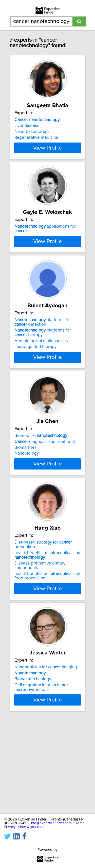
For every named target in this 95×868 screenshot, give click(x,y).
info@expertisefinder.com (51, 823)
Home (80, 823)
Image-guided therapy (35, 396)
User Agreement (32, 827)
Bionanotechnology (33, 756)
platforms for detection (43, 372)
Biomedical (41, 494)
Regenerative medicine (36, 137)
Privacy (10, 827)
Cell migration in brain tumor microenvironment (41, 764)
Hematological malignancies (41, 390)
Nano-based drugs (32, 132)
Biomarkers (25, 506)
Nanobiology (27, 512)
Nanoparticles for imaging (46, 744)
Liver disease (27, 126)
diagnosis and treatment (45, 500)
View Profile (48, 166)
